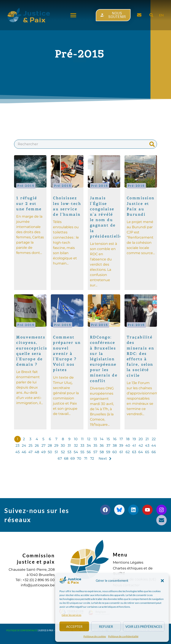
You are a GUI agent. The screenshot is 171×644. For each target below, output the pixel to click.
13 (95, 439)
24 (24, 446)
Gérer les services (71, 615)
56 (89, 452)
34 (89, 446)
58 (102, 452)
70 (79, 458)
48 (37, 452)
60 (115, 452)
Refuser (106, 626)
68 (66, 458)
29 (56, 446)
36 (102, 446)
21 (147, 439)
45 (18, 452)
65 (147, 452)
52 (63, 452)
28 (50, 446)
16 (115, 439)
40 (128, 446)
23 (18, 446)
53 (69, 452)
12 (89, 439)
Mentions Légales (128, 562)
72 (92, 458)
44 (154, 446)
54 (76, 452)
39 (121, 446)
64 (141, 452)
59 (108, 452)
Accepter (74, 626)
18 (128, 439)
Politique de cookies (95, 636)
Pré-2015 (26, 186)
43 (147, 446)
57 (95, 452)
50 (50, 452)
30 (63, 446)
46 (24, 452)
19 (134, 439)
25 (30, 446)
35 (95, 446)
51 (56, 452)
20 (141, 439)
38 (115, 446)
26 (37, 446)
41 (134, 446)
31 (69, 446)
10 (76, 439)
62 (128, 452)
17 (121, 439)
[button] (162, 581)
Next (103, 458)
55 (82, 452)
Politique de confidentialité (123, 636)
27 (43, 446)
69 (73, 458)
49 (43, 452)
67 (60, 458)
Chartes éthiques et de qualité (133, 571)
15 (108, 439)
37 (108, 446)
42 (141, 446)
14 (102, 439)
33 (82, 446)
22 (154, 439)
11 (82, 439)
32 (76, 446)
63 (134, 452)
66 (154, 452)
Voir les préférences (144, 626)
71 (86, 458)
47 (30, 452)
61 (121, 452)
